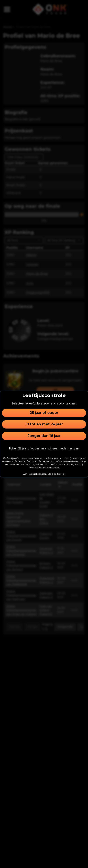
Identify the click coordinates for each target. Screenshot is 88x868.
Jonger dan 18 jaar (44, 436)
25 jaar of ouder (44, 413)
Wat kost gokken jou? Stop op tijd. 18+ (44, 474)
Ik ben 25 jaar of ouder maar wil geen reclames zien (44, 448)
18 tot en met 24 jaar (44, 424)
